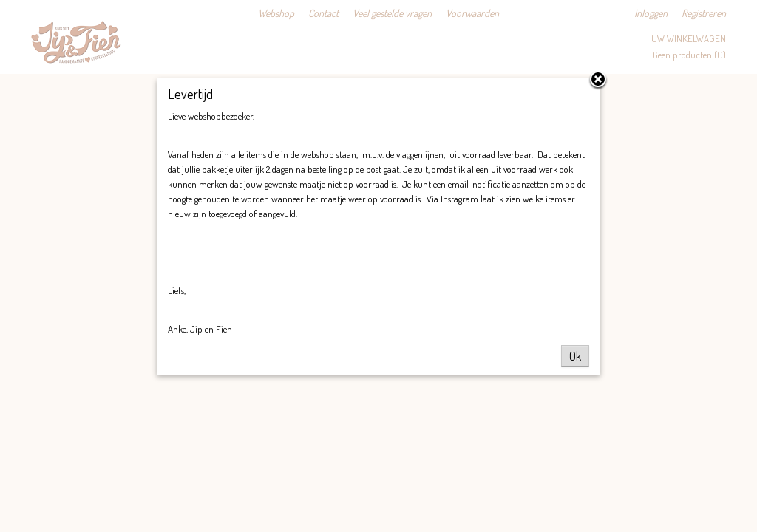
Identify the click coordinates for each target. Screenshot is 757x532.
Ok (575, 356)
